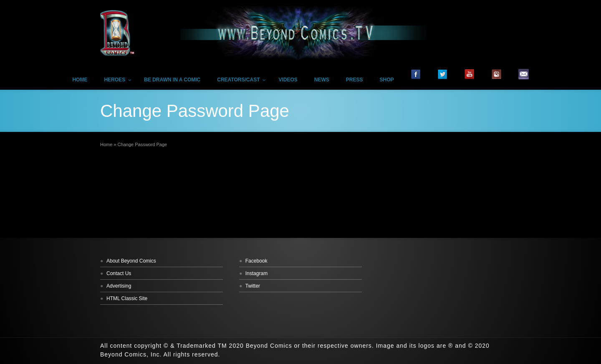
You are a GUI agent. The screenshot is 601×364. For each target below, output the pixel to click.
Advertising (119, 286)
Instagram (256, 273)
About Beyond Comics (131, 261)
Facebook (256, 261)
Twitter (253, 286)
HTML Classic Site (127, 298)
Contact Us (119, 273)
